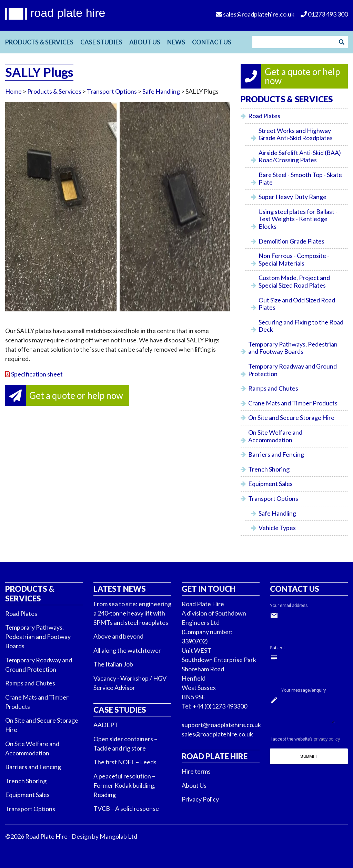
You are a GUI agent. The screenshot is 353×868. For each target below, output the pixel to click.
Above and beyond (118, 636)
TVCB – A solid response (126, 808)
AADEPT (106, 725)
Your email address (289, 605)
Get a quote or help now (76, 395)
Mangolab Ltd (118, 836)
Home (13, 91)
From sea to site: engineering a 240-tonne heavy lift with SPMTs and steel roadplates (132, 613)
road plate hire (68, 13)
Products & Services (39, 42)
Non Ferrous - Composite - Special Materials (294, 259)
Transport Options (112, 91)
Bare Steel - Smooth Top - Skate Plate (300, 178)
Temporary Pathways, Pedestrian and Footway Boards (293, 348)
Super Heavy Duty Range (293, 197)
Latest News (120, 589)
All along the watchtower (127, 650)
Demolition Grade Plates (291, 241)
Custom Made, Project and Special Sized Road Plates (294, 281)
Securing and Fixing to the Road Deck (301, 326)
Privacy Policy (200, 799)
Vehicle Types (277, 528)
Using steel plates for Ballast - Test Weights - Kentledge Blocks (298, 219)
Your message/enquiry (304, 690)
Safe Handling (161, 91)
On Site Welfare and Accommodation (275, 436)
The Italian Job (113, 664)
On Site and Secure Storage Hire (291, 417)
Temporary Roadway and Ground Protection (293, 370)
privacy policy (327, 739)
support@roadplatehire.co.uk (221, 725)
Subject (277, 648)
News (176, 42)
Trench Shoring (269, 469)
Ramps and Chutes (273, 388)
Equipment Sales (270, 484)
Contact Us (212, 42)
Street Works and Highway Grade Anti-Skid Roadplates (296, 134)
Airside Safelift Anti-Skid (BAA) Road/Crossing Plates (300, 156)
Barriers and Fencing (276, 454)
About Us (145, 42)
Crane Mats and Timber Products (293, 403)
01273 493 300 (324, 14)
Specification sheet (37, 374)
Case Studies (101, 42)
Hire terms (196, 771)
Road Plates (264, 116)
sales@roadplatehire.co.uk (217, 734)
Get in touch (209, 589)
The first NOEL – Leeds (125, 762)
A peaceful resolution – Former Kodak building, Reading (124, 785)
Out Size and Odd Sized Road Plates (297, 304)
